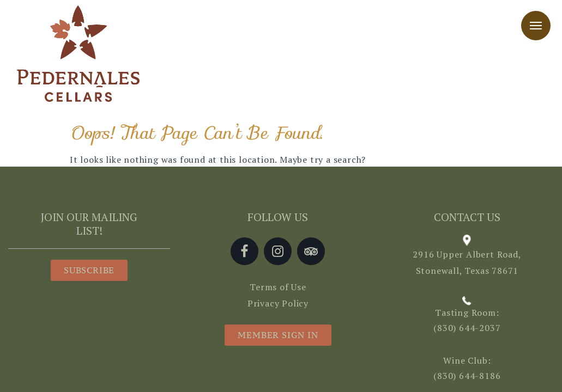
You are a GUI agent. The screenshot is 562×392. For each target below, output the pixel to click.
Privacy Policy (278, 303)
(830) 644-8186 (467, 376)
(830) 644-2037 (467, 328)
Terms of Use (278, 287)
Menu (536, 26)
